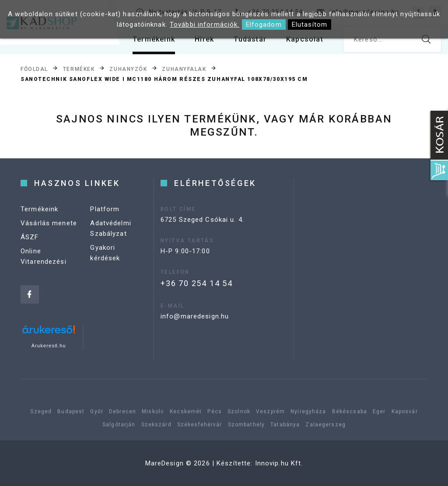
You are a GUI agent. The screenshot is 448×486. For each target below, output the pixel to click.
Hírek (204, 39)
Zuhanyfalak (184, 69)
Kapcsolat (305, 39)
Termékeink (154, 39)
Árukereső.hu (49, 346)
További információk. (205, 24)
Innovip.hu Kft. (279, 463)
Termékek (79, 69)
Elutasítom (310, 24)
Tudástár (250, 39)
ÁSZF (30, 237)
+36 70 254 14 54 (197, 283)
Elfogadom (264, 24)
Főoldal (34, 69)
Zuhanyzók (128, 69)
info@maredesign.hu (195, 316)
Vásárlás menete (49, 223)
